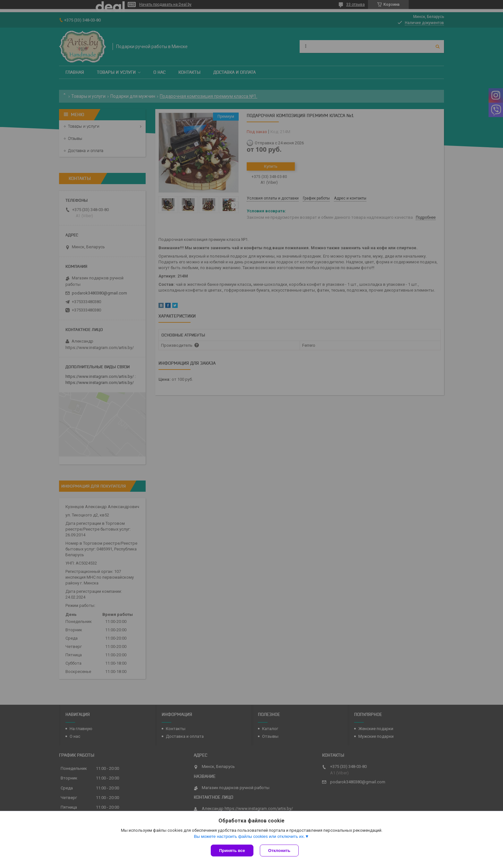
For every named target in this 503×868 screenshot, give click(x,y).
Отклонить (279, 851)
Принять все (232, 851)
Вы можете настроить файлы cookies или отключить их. (249, 836)
